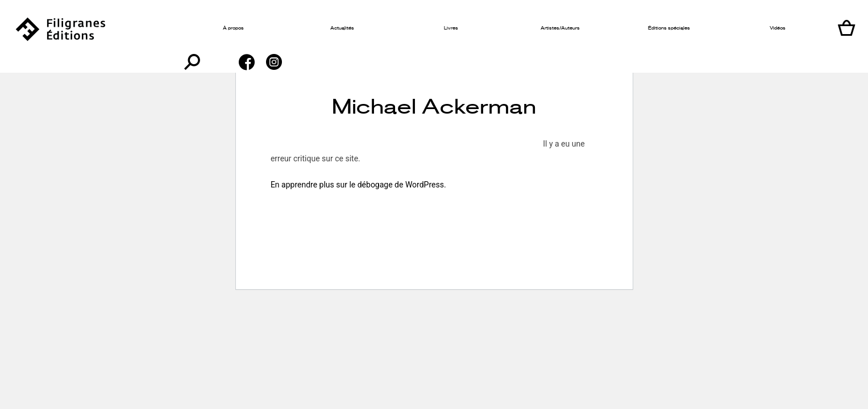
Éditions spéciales (587, 28)
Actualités (315, 28)
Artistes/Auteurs (497, 28)
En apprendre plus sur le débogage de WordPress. (358, 185)
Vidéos (678, 28)
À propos (224, 28)
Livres (406, 28)
